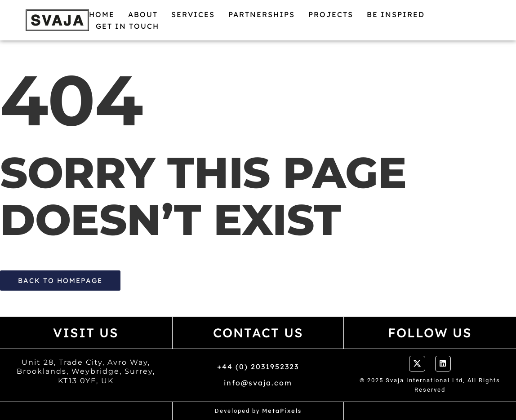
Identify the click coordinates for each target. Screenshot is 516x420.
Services (193, 14)
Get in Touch (127, 26)
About (143, 14)
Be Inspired (396, 14)
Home (102, 14)
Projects (331, 14)
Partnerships (262, 14)
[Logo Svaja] (57, 20)
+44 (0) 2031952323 (258, 367)
